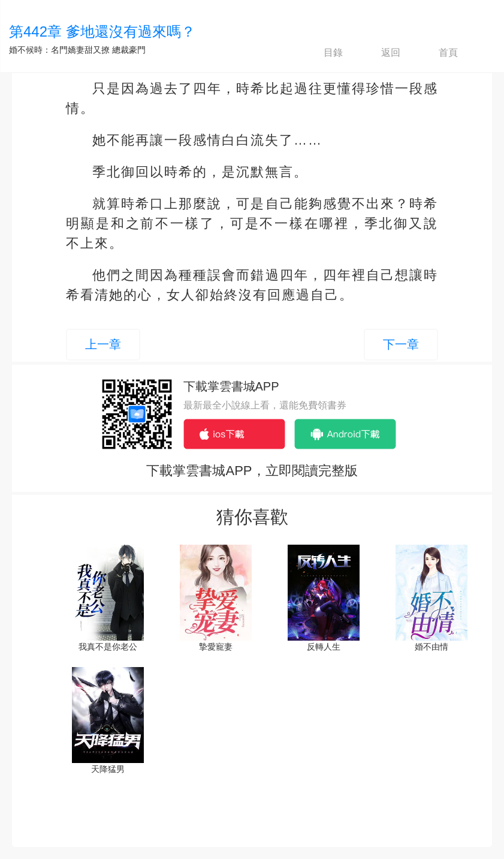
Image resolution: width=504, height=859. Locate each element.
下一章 (401, 344)
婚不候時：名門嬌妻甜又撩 (59, 50)
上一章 (103, 344)
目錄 (323, 53)
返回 (381, 53)
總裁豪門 (129, 50)
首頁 (438, 53)
